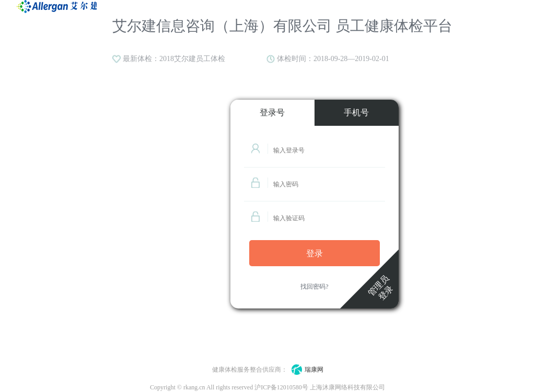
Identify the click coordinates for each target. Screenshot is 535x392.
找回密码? (314, 287)
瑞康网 (305, 370)
